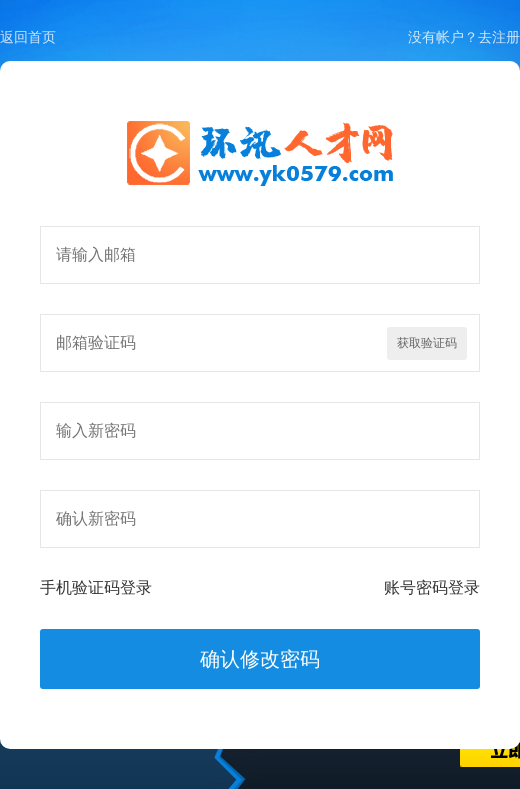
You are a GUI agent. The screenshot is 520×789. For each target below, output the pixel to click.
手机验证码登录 (96, 587)
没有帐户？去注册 (464, 37)
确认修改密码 (260, 659)
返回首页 (28, 37)
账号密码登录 (432, 587)
